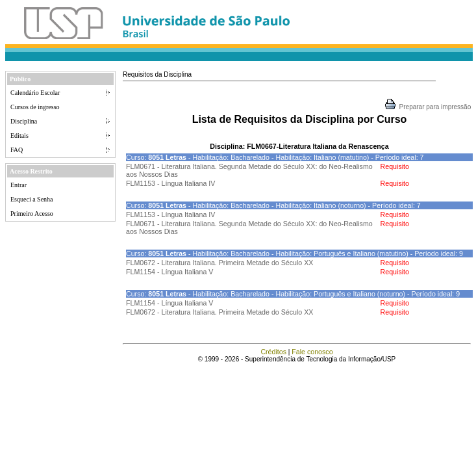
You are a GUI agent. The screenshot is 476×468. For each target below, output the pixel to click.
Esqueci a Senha (32, 199)
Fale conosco (312, 352)
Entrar (19, 185)
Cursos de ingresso (35, 107)
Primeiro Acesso (32, 214)
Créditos (273, 352)
